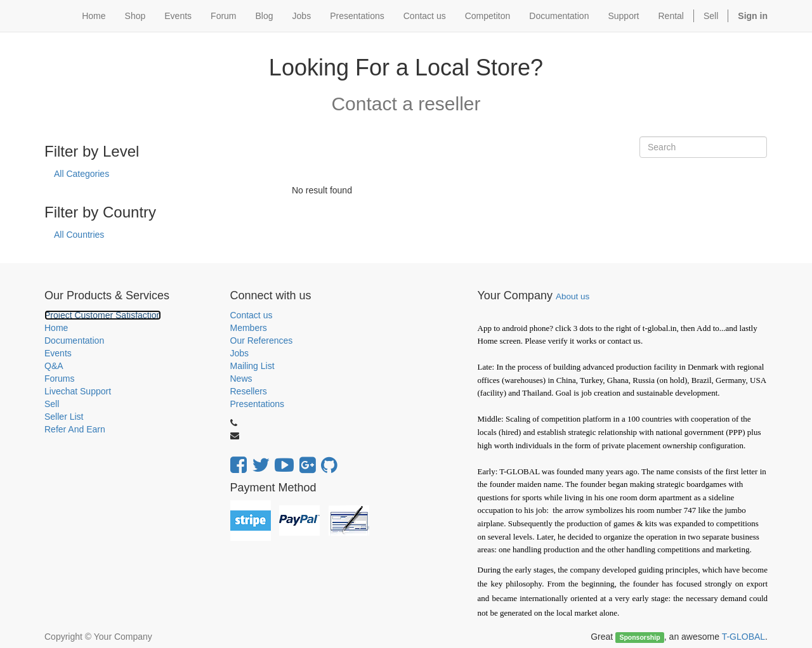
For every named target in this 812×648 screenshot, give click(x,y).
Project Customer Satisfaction (103, 315)
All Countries (79, 235)
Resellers (249, 391)
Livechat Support (78, 391)
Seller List (64, 417)
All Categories (82, 174)
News (241, 379)
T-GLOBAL (743, 637)
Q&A (54, 366)
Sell (711, 16)
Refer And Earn (75, 429)
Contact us (252, 315)
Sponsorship (639, 637)
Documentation (74, 340)
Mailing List (252, 366)
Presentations (258, 404)
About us (573, 296)
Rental (671, 16)
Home (56, 328)
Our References (262, 340)
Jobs (240, 353)
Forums (59, 379)
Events (58, 353)
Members (249, 328)
